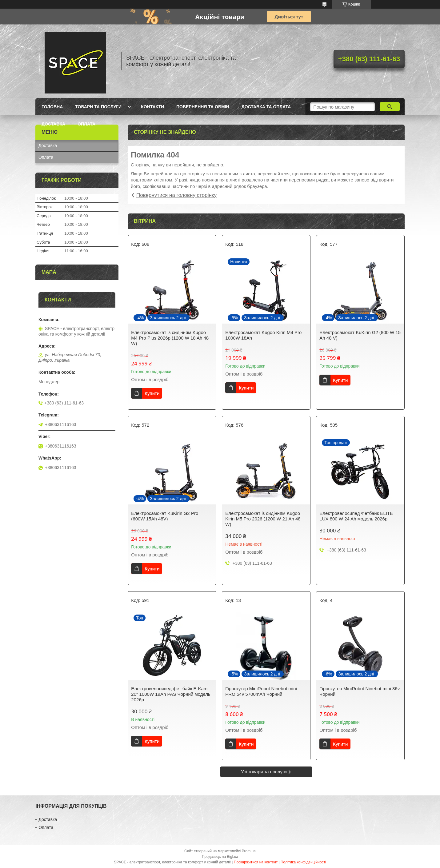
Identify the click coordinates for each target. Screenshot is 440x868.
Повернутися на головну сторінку (176, 195)
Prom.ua (249, 851)
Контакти (152, 107)
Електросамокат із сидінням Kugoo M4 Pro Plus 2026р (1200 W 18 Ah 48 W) (170, 338)
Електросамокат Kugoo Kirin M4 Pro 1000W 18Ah (263, 335)
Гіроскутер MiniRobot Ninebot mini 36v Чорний (360, 691)
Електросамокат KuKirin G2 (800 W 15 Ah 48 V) (360, 335)
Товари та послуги (98, 107)
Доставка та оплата (266, 107)
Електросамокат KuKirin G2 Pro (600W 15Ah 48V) (165, 516)
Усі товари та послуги (264, 772)
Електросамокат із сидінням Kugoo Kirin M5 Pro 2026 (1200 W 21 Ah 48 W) (263, 519)
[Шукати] (390, 107)
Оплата (86, 124)
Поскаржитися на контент (256, 862)
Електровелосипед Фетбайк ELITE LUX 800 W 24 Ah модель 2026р (356, 516)
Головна (52, 107)
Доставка (53, 124)
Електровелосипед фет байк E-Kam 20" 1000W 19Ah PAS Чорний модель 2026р (171, 694)
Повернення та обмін (203, 107)
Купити (152, 393)
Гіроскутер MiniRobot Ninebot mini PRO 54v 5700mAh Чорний (261, 691)
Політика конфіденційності (303, 862)
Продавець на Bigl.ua (220, 857)
